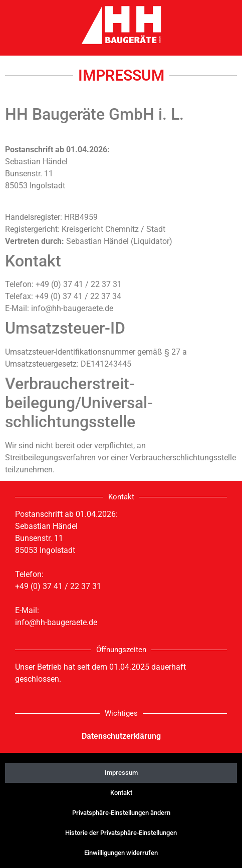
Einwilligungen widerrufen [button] (121, 853)
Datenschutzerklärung (121, 736)
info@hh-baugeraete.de (56, 622)
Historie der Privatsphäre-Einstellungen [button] (121, 833)
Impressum (121, 773)
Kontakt (121, 793)
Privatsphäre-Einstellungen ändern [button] (121, 813)
